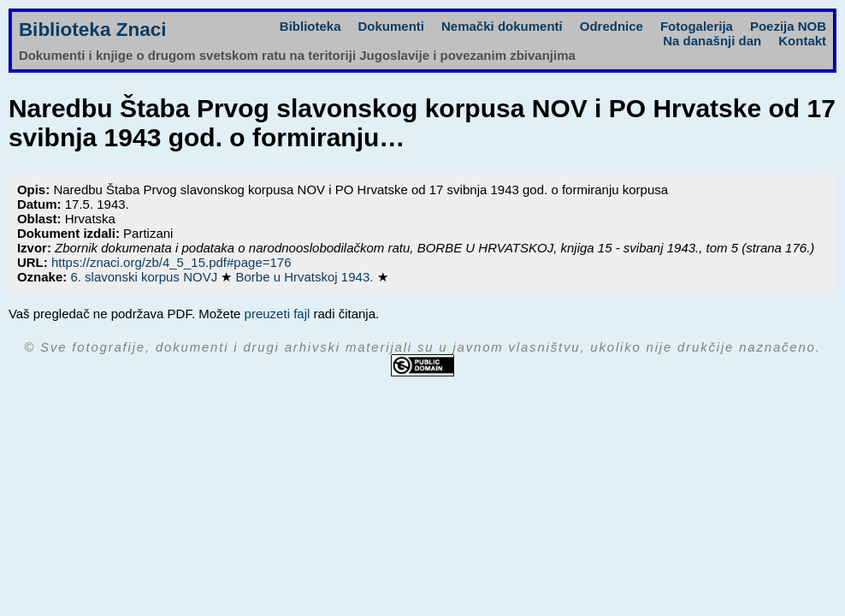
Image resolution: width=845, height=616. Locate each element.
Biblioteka (310, 26)
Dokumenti (392, 26)
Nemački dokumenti (502, 26)
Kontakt (802, 41)
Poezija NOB (788, 26)
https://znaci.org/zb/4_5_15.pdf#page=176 (171, 262)
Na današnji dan (712, 41)
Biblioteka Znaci (93, 30)
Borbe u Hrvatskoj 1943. (306, 277)
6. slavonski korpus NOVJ (145, 277)
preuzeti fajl (278, 314)
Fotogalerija (697, 26)
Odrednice (612, 26)
